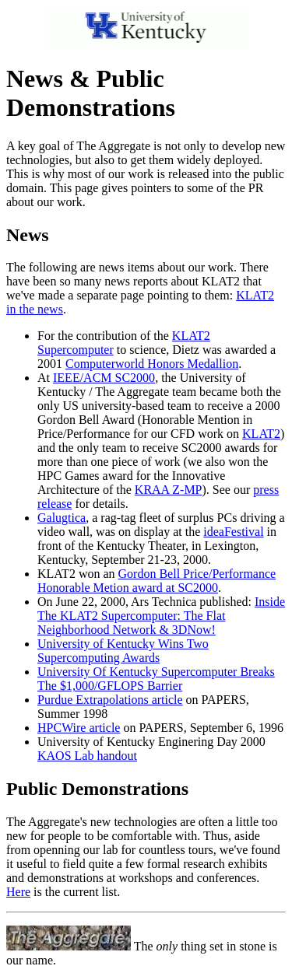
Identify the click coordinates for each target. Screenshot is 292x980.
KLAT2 (261, 434)
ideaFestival (233, 532)
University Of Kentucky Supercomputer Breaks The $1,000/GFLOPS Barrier (156, 679)
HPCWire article (79, 728)
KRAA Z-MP (169, 490)
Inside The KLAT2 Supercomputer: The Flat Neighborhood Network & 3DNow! (161, 616)
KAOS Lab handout (87, 756)
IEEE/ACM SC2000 (104, 378)
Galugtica (62, 518)
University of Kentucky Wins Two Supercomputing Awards (123, 651)
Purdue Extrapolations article (110, 700)
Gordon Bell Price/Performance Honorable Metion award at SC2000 (157, 581)
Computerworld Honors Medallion (152, 364)
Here (18, 892)
